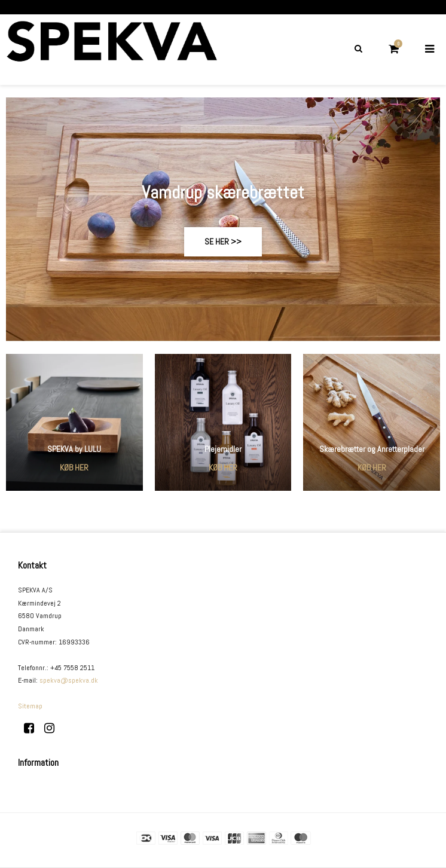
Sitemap (30, 706)
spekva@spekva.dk (69, 680)
